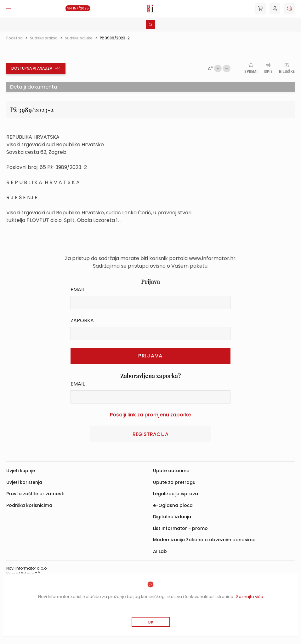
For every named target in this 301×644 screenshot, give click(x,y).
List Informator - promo (180, 528)
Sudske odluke (79, 38)
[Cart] (260, 9)
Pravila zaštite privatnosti (35, 494)
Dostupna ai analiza (36, 68)
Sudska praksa (44, 38)
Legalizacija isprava (176, 494)
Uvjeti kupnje (21, 471)
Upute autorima (171, 471)
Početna (14, 38)
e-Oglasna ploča (173, 505)
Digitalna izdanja (172, 517)
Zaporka (82, 320)
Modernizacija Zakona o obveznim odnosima (204, 540)
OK (151, 622)
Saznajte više (250, 597)
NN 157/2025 (78, 8)
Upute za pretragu (174, 482)
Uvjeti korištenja (24, 482)
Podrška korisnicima (29, 505)
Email (78, 290)
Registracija (150, 434)
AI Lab (160, 551)
